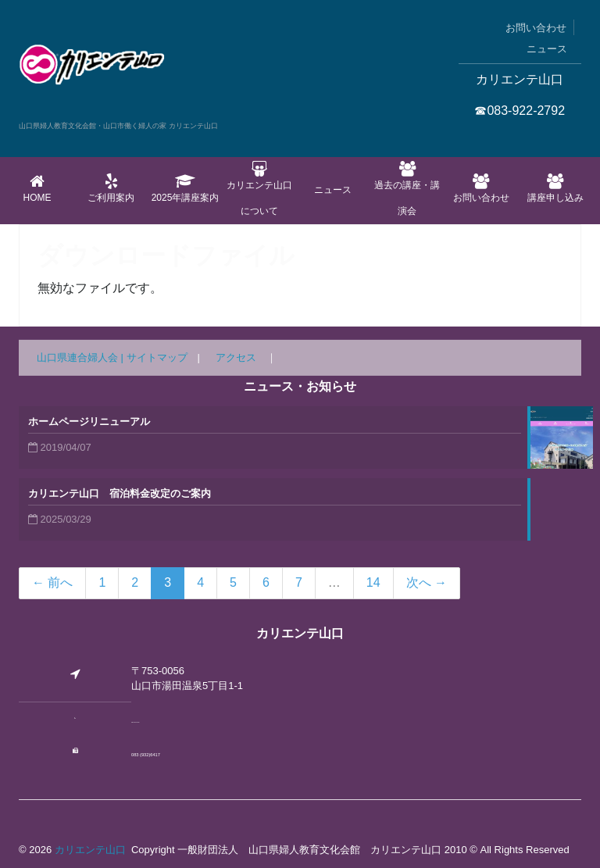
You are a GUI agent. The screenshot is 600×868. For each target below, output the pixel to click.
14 (373, 582)
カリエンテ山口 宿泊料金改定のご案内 (120, 493)
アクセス (236, 357)
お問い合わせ (536, 28)
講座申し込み (555, 188)
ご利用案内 (111, 188)
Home (37, 188)
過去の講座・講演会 (407, 189)
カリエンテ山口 (90, 850)
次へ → (427, 582)
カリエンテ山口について (259, 189)
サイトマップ (157, 357)
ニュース (547, 49)
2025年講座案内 (186, 188)
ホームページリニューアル (89, 421)
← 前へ (52, 582)
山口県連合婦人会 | (82, 357)
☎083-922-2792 (520, 111)
